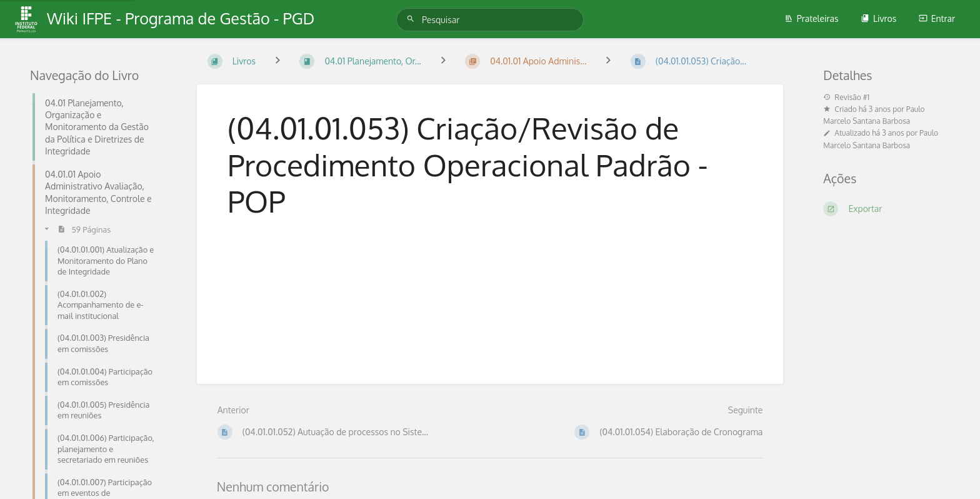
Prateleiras (812, 18)
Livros (878, 18)
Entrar (937, 18)
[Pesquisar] (412, 19)
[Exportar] (887, 209)
